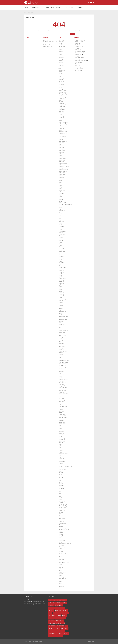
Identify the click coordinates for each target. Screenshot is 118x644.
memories (62, 356)
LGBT (61, 338)
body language (63, 78)
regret (61, 457)
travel (61, 542)
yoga (60, 585)
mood (61, 368)
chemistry (62, 111)
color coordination (64, 122)
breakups (61, 84)
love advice (62, 346)
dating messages (63, 163)
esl (60, 212)
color (60, 121)
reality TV (61, 452)
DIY (60, 192)
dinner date (62, 190)
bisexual (61, 73)
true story (62, 545)
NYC (60, 397)
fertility (61, 239)
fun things (62, 272)
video (60, 555)
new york (61, 384)
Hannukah (62, 294)
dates (61, 154)
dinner (61, 188)
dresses (61, 200)
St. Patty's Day (63, 507)
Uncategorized (47, 48)
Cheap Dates (62, 106)
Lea (76, 56)
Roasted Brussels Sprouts (65, 466)
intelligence (62, 315)
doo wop (61, 196)
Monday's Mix (63, 365)
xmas (60, 582)
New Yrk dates (63, 391)
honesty (61, 302)
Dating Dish (80, 8)
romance (61, 468)
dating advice (62, 159)
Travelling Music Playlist (65, 544)
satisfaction (62, 471)
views (61, 556)
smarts (61, 493)
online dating (62, 405)
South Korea (62, 498)
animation (62, 56)
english (61, 209)
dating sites (62, 176)
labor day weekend (64, 331)
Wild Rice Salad (63, 569)
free (60, 253)
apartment (62, 57)
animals (61, 54)
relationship (62, 458)
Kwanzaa (61, 329)
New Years (62, 381)
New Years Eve (63, 383)
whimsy (61, 567)
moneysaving (62, 367)
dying (60, 201)
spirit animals (62, 501)
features (61, 233)
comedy (61, 130)
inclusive (61, 313)
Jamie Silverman (79, 51)
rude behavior (62, 469)
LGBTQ (61, 340)
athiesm (61, 62)
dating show (62, 174)
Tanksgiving (62, 518)
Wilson (77, 65)
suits (60, 514)
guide (60, 291)
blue (60, 76)
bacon (61, 64)
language (61, 334)
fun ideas (61, 271)
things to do (62, 536)
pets (60, 425)
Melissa (77, 59)
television (61, 522)
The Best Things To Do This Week (53, 8)
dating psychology (64, 170)
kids (60, 326)
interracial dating (63, 320)
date (60, 146)
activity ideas (62, 46)
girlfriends (62, 288)
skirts (60, 490)
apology (61, 59)
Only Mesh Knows (64, 406)
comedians (62, 129)
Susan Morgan (79, 64)
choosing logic (63, 116)
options (61, 410)
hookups (61, 304)
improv (61, 308)
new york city (62, 386)
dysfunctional (62, 203)
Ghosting (61, 280)
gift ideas (61, 283)
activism (61, 43)
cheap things (62, 110)
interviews (62, 321)
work (60, 575)
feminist (61, 237)
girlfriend (61, 286)
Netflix (61, 378)
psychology (62, 439)
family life (61, 226)
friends (61, 261)
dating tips (62, 177)
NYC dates (62, 398)
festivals (61, 241)
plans (60, 427)
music (61, 373)
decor (61, 182)
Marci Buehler (79, 57)
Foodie (61, 250)
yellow (61, 583)
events (61, 214)
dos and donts (63, 198)
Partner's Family (63, 417)
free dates (62, 255)
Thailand (61, 525)
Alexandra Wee (79, 40)
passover (61, 421)
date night (62, 149)
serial (60, 479)
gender (61, 277)
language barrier (63, 335)
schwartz (61, 474)
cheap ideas (62, 108)
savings (61, 473)
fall (60, 220)
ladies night (62, 332)
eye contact (62, 217)
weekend (61, 564)
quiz (60, 447)
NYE (60, 403)
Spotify (61, 503)
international (62, 318)
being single (62, 70)
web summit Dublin (64, 563)
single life (61, 488)
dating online (62, 165)
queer (61, 444)
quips (60, 446)
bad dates (62, 65)
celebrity (61, 102)
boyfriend (61, 81)
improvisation (62, 312)
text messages (63, 523)
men (60, 357)
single (61, 487)
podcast (61, 430)
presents (61, 435)
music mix (62, 376)
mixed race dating (63, 362)
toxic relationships (64, 539)
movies (61, 370)
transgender (62, 541)
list (60, 342)
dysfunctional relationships (66, 204)
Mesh (90, 642)
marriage (61, 353)
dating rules (62, 173)
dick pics (61, 187)
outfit (60, 413)
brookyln (61, 95)
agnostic (61, 51)
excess (61, 215)
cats (60, 100)
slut (60, 492)
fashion (61, 228)
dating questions (63, 171)
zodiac (61, 588)
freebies (61, 260)
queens (61, 443)
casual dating (62, 97)
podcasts (61, 432)
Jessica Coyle (78, 54)
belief (60, 72)
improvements (63, 310)
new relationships (63, 380)
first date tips (62, 244)
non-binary (62, 392)
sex (60, 481)
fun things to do (63, 274)
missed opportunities (64, 361)
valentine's (62, 552)
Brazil (61, 83)
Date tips (61, 152)
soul (60, 496)
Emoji (61, 207)
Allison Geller (78, 42)
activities (61, 45)
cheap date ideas (63, 105)
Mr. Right (61, 372)
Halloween (62, 293)
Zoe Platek (78, 70)
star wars (61, 509)
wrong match (62, 580)
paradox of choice (64, 416)
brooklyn (61, 87)
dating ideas (62, 162)
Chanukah (62, 103)
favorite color (62, 231)
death (61, 181)
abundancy (62, 42)
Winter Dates (62, 572)
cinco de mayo (63, 119)
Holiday (61, 297)
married (61, 354)
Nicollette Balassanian (81, 61)
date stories (62, 151)
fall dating (62, 222)
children (61, 114)
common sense (63, 132)
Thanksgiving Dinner (64, 528)
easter (61, 206)
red (60, 455)
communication (63, 133)
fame (60, 223)
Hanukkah (62, 296)
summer (61, 515)
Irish (60, 323)
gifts (60, 285)
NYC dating (62, 400)
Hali (76, 48)
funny (61, 275)
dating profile (62, 168)
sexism (61, 482)
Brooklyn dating (63, 94)
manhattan (62, 350)
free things (62, 258)
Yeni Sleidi (78, 67)
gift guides (62, 282)
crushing (61, 140)
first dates (62, 245)
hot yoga (61, 305)
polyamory (62, 433)
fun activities (62, 266)
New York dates (63, 387)
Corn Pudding (62, 136)
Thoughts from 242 (37, 8)
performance (62, 422)
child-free (61, 113)
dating (61, 157)
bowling (61, 80)
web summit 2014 (64, 561)
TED (60, 520)
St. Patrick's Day (63, 506)
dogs (60, 195)
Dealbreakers (62, 179)
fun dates (61, 269)
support (61, 517)
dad (60, 144)
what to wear (62, 566)
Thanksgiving (62, 526)
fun (60, 264)
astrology (61, 61)
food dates (62, 248)
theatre (61, 533)
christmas (62, 117)
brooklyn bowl (63, 89)
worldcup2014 (63, 578)
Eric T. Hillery (78, 45)
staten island (62, 511)
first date (61, 242)
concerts (61, 135)
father (61, 230)
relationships (62, 462)
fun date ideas (63, 267)
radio (60, 449)
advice (61, 50)
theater (61, 531)
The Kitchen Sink (69, 8)
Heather (77, 50)
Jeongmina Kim (79, 53)
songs (61, 495)
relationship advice (64, 460)
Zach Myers (78, 69)
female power (63, 234)
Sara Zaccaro (78, 62)
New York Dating (63, 389)
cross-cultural (62, 138)
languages (62, 337)
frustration (62, 263)
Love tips (61, 348)
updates (61, 548)
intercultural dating (64, 316)
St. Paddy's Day (63, 504)
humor (61, 307)
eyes (60, 218)
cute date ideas (63, 141)
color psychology (63, 124)
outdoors (61, 411)
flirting (61, 247)
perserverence (63, 424)
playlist (61, 428)
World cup (62, 577)
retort (61, 465)
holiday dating (63, 299)
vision (61, 558)
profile (61, 436)
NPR (60, 395)
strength (61, 512)
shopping (61, 485)
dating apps (62, 160)
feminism (61, 236)
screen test (62, 476)
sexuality (61, 484)
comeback (62, 127)
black (60, 75)
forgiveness (62, 252)
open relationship (63, 408)
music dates (62, 375)
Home (26, 8)
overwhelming (63, 414)
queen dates (62, 441)
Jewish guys (62, 324)
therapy (61, 534)
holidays (61, 301)
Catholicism (62, 99)
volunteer (61, 559)
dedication (62, 184)
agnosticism (62, 53)
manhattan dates (63, 351)
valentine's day (63, 553)
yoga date (62, 586)
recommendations (64, 454)
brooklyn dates (63, 92)
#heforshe (62, 40)
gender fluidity (63, 278)
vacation (61, 550)
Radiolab (61, 451)
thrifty (61, 537)
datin (60, 155)
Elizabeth (77, 43)
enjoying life (62, 211)
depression (62, 185)
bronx (61, 86)
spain (60, 499)
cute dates (62, 143)
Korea (61, 327)
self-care (61, 477)
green (61, 290)
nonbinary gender (63, 394)
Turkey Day (62, 547)
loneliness (62, 343)
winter (61, 571)
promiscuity (62, 438)
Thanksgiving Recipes (64, 529)
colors (61, 125)
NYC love (61, 402)
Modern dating (63, 364)
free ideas (62, 256)
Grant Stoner (78, 46)
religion (61, 463)
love (60, 345)
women (61, 574)
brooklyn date (62, 91)
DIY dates (62, 193)
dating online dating (64, 166)
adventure (62, 48)
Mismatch (62, 359)
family (61, 225)
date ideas (62, 147)
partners (61, 419)
